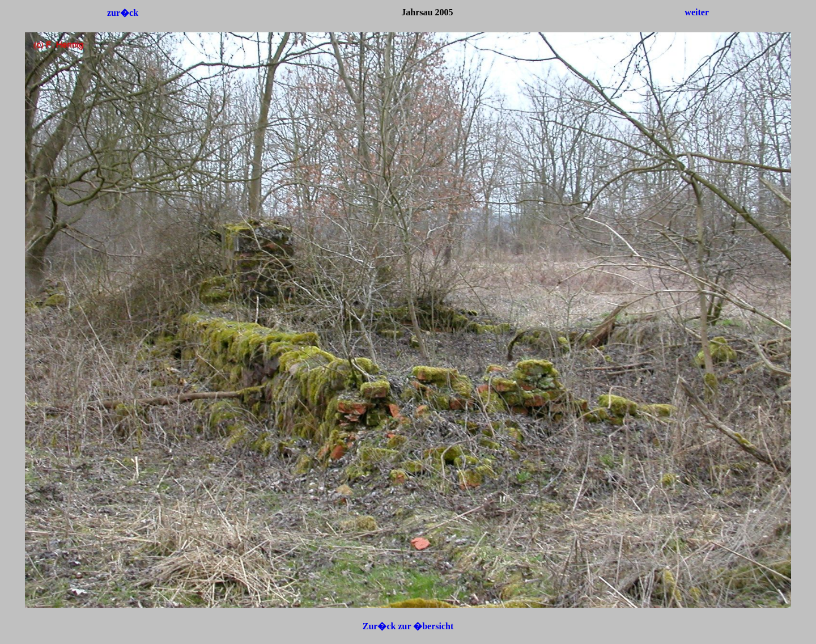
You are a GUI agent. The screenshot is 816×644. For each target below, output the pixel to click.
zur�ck (123, 13)
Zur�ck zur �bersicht (408, 626)
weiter (697, 12)
